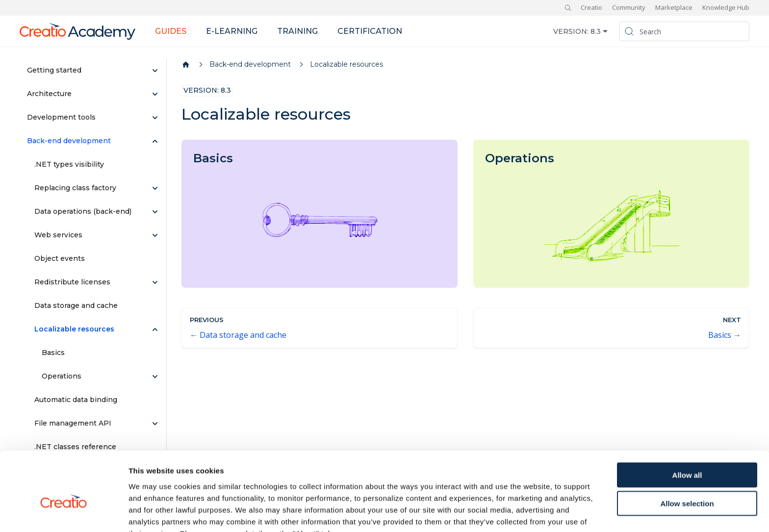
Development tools (61, 117)
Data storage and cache (76, 305)
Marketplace (674, 7)
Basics (53, 353)
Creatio (591, 7)
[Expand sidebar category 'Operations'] (155, 377)
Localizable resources (74, 329)
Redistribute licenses (72, 282)
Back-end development (69, 141)
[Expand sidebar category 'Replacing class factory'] (155, 188)
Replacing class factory (75, 188)
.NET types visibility (69, 164)
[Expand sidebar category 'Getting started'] (155, 71)
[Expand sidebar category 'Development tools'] (155, 118)
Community (629, 7)
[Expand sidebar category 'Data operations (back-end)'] (155, 212)
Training (297, 31)
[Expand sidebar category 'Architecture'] (155, 94)
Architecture (49, 94)
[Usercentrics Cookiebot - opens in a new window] (64, 513)
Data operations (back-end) (83, 211)
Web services (58, 235)
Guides (171, 31)
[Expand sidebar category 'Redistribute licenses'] (155, 282)
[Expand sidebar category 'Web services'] (155, 235)
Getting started (54, 70)
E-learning (232, 31)
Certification (370, 31)
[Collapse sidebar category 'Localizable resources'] (155, 329)
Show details (515, 513)
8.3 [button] (596, 31)
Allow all (687, 422)
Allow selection (687, 451)
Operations (62, 376)
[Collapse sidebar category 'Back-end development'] (155, 141)
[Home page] (186, 65)
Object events (60, 258)
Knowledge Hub (726, 7)
